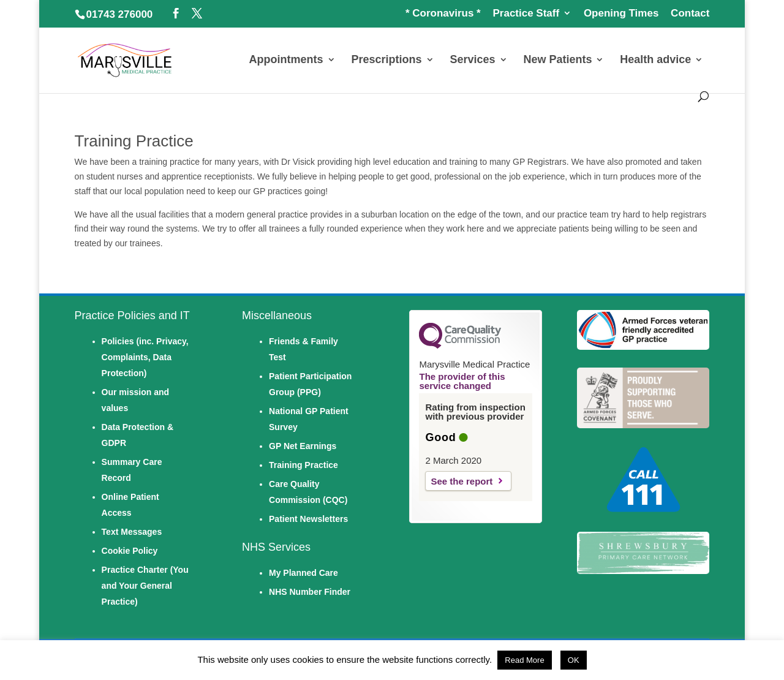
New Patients (557, 60)
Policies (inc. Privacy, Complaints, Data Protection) (145, 357)
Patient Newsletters (308, 519)
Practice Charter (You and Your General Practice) (145, 586)
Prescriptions (386, 60)
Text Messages (132, 532)
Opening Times (621, 13)
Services (472, 60)
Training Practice (303, 465)
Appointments (286, 60)
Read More (524, 660)
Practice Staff (526, 13)
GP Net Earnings (303, 446)
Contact (690, 13)
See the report (462, 481)
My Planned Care (303, 573)
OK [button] (574, 660)
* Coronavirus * (443, 13)
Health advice (655, 60)
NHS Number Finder (310, 592)
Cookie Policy (130, 551)
